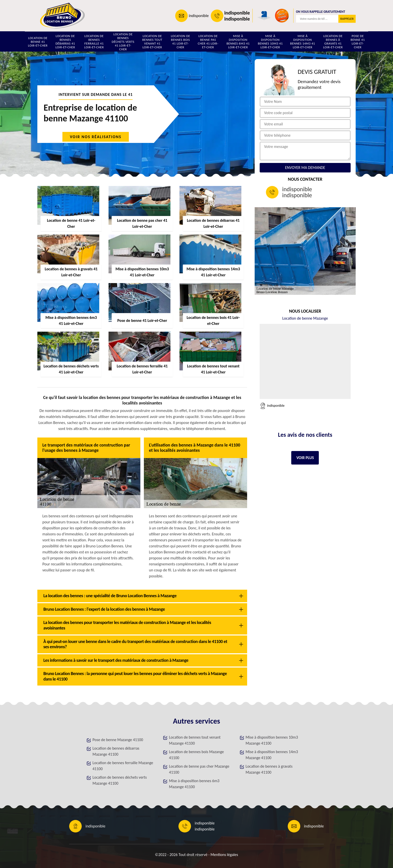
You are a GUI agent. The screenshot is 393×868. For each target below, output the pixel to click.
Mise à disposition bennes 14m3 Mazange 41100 (272, 755)
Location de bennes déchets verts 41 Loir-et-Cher (123, 42)
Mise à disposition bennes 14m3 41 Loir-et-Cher (303, 42)
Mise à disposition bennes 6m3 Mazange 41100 (194, 784)
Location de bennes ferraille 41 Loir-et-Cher (94, 42)
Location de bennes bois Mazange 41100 (196, 755)
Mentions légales (224, 855)
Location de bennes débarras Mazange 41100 (116, 751)
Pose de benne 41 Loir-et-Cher (358, 42)
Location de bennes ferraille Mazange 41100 (123, 766)
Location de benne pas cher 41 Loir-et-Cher (208, 42)
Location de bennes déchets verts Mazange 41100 (120, 780)
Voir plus (305, 458)
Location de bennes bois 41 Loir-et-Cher (181, 42)
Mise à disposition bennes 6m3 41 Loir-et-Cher (238, 42)
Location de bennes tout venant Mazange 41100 (195, 740)
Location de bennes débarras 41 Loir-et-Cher (65, 42)
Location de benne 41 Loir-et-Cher (38, 42)
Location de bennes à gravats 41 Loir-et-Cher (333, 42)
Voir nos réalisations (96, 137)
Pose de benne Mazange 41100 (118, 740)
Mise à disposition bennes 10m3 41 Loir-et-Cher (270, 42)
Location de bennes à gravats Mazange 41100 (269, 769)
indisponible (199, 16)
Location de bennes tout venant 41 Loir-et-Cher (152, 42)
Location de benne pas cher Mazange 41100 (199, 769)
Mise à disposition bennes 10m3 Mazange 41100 (272, 740)
